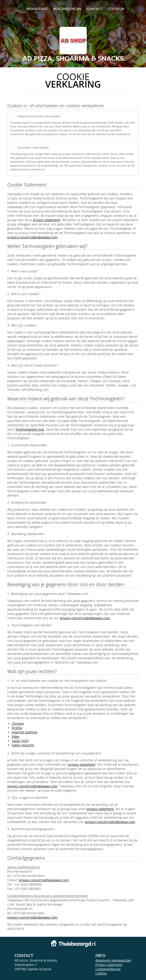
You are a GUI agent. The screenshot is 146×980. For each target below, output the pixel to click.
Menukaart (37, 9)
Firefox (17, 728)
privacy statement (47, 220)
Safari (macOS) (23, 745)
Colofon (101, 973)
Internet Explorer (25, 732)
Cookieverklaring (108, 969)
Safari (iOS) (20, 741)
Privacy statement (109, 965)
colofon (116, 9)
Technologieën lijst (30, 429)
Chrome (18, 724)
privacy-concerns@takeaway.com (32, 237)
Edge (16, 736)
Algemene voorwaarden (113, 960)
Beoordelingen (67, 9)
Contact (94, 9)
